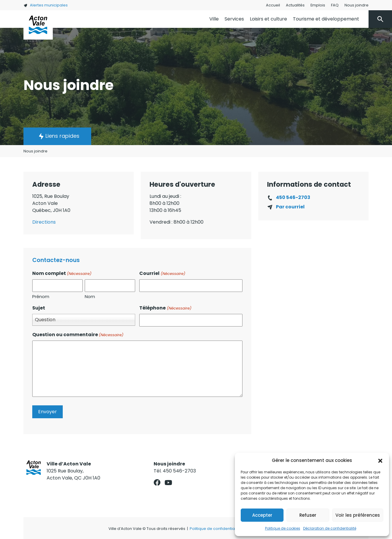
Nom (90, 296)
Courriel (162, 273)
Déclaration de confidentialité (330, 528)
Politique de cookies (283, 528)
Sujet (39, 308)
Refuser (308, 515)
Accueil (273, 5)
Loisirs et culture (268, 19)
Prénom (41, 296)
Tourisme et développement (326, 19)
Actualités (295, 5)
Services (234, 19)
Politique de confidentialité (215, 529)
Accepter (262, 515)
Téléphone (165, 308)
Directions (44, 222)
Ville (214, 19)
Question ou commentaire (78, 335)
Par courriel (290, 207)
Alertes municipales (46, 5)
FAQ (335, 5)
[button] (380, 460)
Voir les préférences (358, 515)
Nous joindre (357, 5)
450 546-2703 (293, 197)
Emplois (318, 5)
